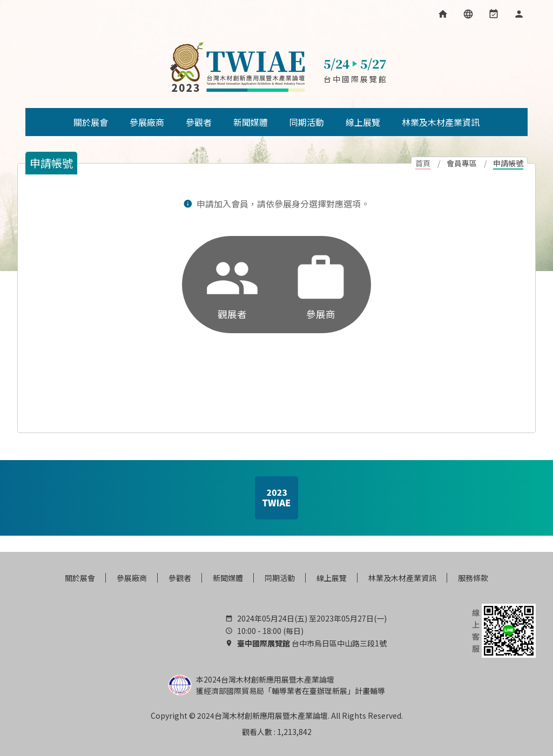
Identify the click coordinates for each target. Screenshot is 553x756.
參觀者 (180, 578)
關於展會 (80, 578)
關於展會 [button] (91, 122)
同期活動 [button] (307, 122)
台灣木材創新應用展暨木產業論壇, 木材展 (237, 67)
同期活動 (280, 578)
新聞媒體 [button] (251, 122)
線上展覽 (332, 578)
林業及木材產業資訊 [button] (441, 122)
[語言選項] (468, 14)
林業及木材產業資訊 (402, 578)
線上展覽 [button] (363, 122)
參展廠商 (132, 578)
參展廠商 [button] (147, 122)
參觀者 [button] (199, 122)
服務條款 (473, 578)
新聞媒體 (228, 578)
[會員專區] (519, 14)
